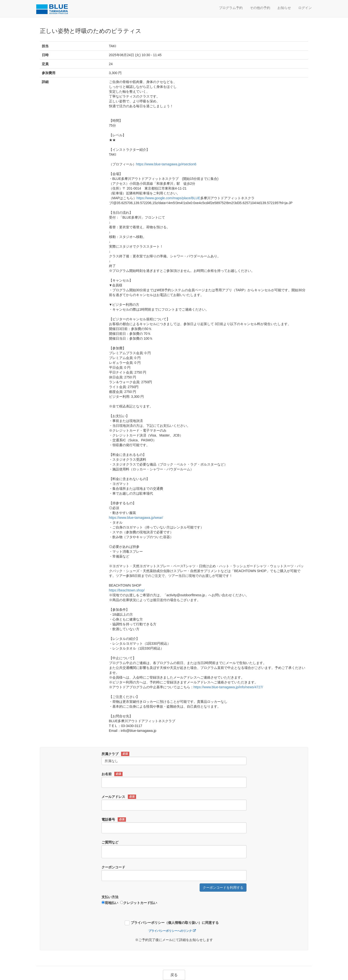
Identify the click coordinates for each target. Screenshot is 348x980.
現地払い (110, 903)
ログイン (305, 8)
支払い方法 (110, 897)
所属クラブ (115, 754)
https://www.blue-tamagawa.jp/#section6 (166, 164)
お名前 (112, 774)
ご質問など (110, 842)
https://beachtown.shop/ (127, 590)
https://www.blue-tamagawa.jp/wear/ (136, 518)
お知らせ (284, 8)
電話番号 (114, 819)
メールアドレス (119, 797)
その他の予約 (260, 8)
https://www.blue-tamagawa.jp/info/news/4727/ (228, 687)
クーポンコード (113, 867)
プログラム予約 (231, 8)
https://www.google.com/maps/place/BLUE (168, 198)
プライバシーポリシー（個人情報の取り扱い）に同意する (175, 923)
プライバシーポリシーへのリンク (170, 931)
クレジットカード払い (139, 903)
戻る (174, 975)
